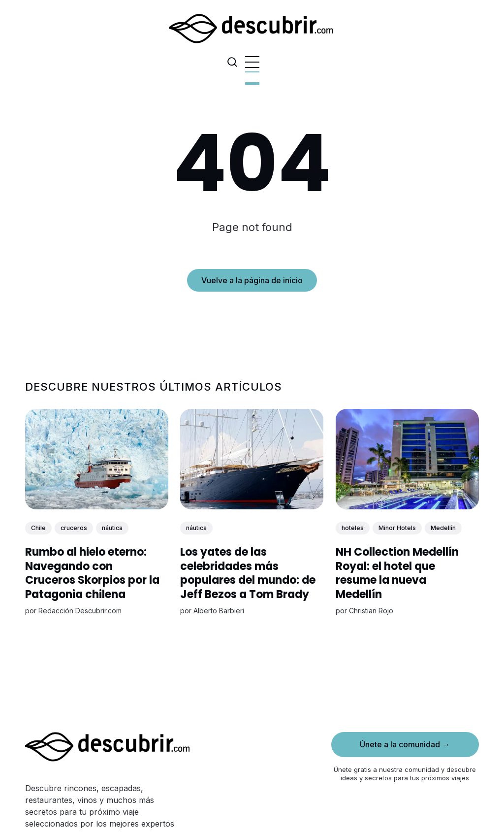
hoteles (353, 528)
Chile (38, 528)
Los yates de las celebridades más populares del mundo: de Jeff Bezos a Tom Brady (248, 573)
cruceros (74, 528)
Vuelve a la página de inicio (252, 280)
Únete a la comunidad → (405, 744)
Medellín (443, 528)
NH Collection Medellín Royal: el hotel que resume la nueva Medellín (397, 573)
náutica (112, 528)
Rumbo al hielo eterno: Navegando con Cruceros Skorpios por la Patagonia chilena (92, 573)
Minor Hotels (397, 528)
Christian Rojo (371, 610)
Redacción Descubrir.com (80, 610)
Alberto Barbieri (219, 610)
